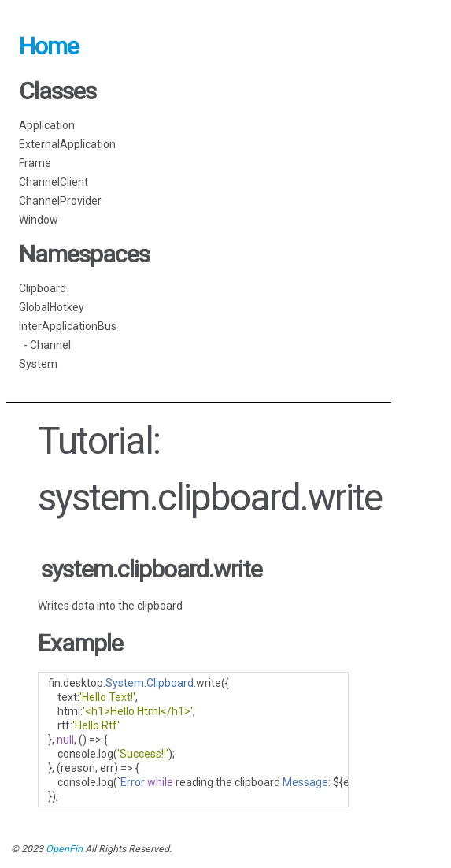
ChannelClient (54, 182)
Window (39, 220)
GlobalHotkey (52, 307)
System (38, 364)
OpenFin (64, 849)
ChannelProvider (60, 201)
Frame (35, 163)
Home (49, 46)
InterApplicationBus (68, 326)
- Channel (45, 345)
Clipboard (43, 288)
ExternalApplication (67, 144)
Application (47, 125)
